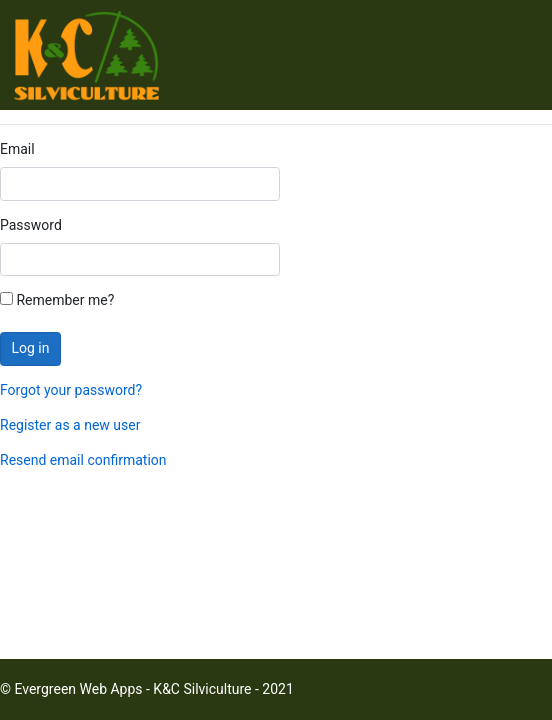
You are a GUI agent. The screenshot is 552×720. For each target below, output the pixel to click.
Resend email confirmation (83, 460)
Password (31, 225)
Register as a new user (70, 425)
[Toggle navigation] (513, 58)
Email (17, 149)
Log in (31, 348)
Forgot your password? (71, 390)
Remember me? (57, 300)
